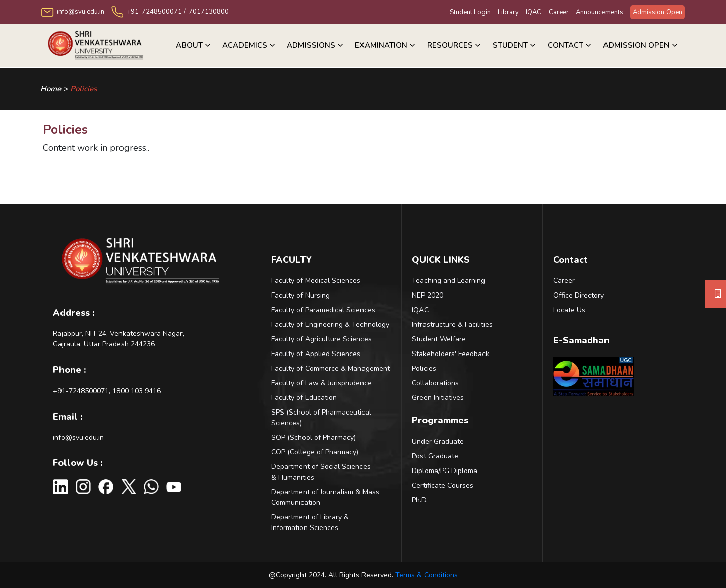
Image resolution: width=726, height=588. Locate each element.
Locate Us (569, 310)
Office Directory (579, 295)
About (189, 45)
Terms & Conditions (427, 575)
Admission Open (657, 12)
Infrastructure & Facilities (452, 325)
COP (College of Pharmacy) (315, 452)
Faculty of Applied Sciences (316, 354)
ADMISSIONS (311, 45)
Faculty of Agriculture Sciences (321, 339)
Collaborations (435, 383)
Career (559, 12)
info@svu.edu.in (78, 437)
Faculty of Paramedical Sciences (323, 310)
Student (510, 45)
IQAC (534, 12)
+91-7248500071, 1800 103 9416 (107, 391)
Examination (381, 45)
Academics (245, 45)
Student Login (470, 12)
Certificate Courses (443, 485)
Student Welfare (439, 339)
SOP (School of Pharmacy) (314, 437)
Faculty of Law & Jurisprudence (321, 383)
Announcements (599, 12)
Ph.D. (420, 500)
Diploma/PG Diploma (445, 471)
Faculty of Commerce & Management (330, 368)
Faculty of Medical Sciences (316, 281)
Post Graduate (435, 456)
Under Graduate (438, 442)
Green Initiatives (438, 398)
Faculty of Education (304, 398)
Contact (565, 45)
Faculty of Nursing (300, 295)
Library (508, 12)
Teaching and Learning (448, 281)
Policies (83, 89)
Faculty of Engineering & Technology (330, 325)
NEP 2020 (428, 295)
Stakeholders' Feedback (450, 354)
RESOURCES (450, 45)
